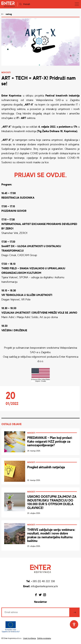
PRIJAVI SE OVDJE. (40, 175)
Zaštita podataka (44, 638)
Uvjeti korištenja (29, 638)
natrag (9, 14)
